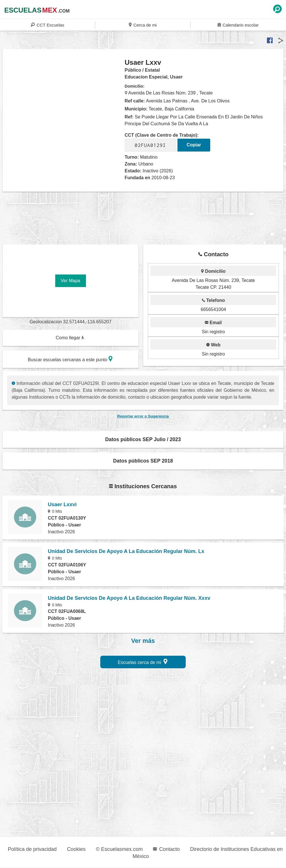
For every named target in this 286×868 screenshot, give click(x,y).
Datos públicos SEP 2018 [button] (143, 461)
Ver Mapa (70, 281)
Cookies (76, 849)
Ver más (143, 641)
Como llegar (70, 338)
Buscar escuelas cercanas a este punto (70, 359)
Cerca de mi (143, 25)
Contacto (166, 849)
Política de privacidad (32, 849)
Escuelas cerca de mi (143, 662)
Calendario (238, 25)
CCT (47, 25)
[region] (64, 104)
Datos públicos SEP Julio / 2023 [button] (143, 439)
